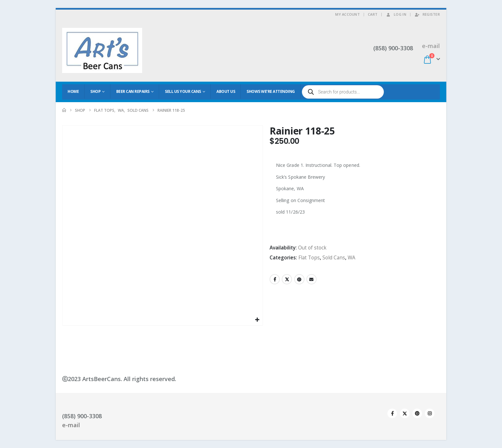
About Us (226, 91)
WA (352, 258)
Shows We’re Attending (271, 91)
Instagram (430, 413)
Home (73, 91)
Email (312, 279)
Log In (396, 14)
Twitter (287, 279)
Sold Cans (334, 258)
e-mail (431, 46)
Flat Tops (309, 258)
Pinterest (299, 279)
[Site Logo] (102, 50)
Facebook (275, 279)
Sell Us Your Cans (183, 91)
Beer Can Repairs (133, 91)
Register (427, 14)
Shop (95, 91)
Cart (373, 14)
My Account (348, 14)
